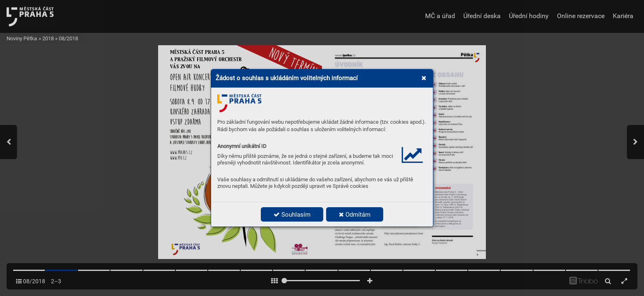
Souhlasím (292, 215)
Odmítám (355, 215)
